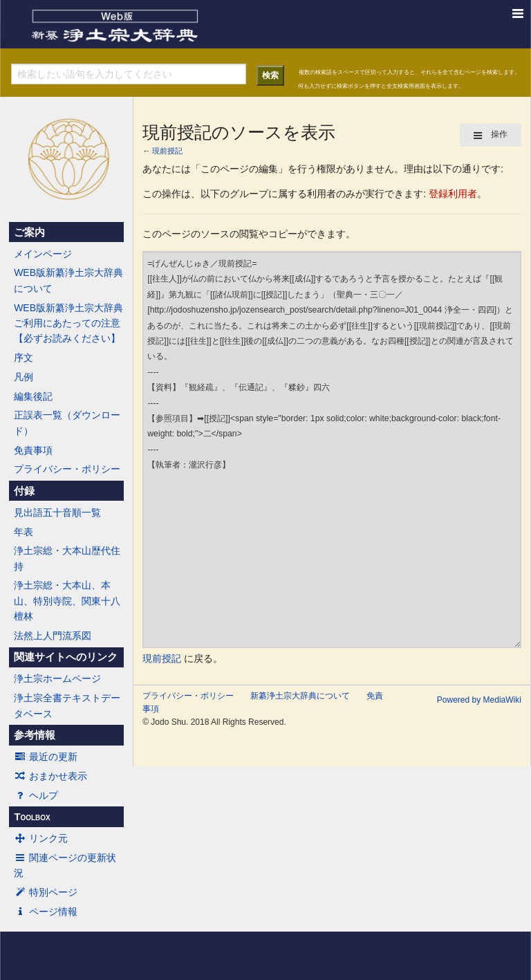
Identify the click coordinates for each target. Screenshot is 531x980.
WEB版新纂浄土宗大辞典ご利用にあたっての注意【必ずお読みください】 (68, 323)
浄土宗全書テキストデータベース (67, 705)
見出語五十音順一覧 (57, 512)
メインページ (43, 254)
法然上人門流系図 (53, 636)
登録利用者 (453, 194)
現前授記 (167, 151)
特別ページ (46, 892)
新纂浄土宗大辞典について (300, 696)
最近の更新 (46, 757)
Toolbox (32, 817)
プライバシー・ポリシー (67, 469)
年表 (24, 532)
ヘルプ (36, 795)
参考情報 (35, 735)
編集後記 (33, 396)
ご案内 (29, 232)
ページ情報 (46, 912)
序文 (24, 358)
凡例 (24, 377)
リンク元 (41, 838)
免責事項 (33, 450)
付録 (24, 491)
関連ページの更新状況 (65, 865)
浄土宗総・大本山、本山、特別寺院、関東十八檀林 (67, 601)
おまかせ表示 (50, 776)
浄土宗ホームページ (57, 678)
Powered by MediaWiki (479, 700)
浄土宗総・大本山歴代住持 (67, 558)
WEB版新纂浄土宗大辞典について (68, 280)
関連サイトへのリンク (66, 657)
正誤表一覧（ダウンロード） (67, 423)
